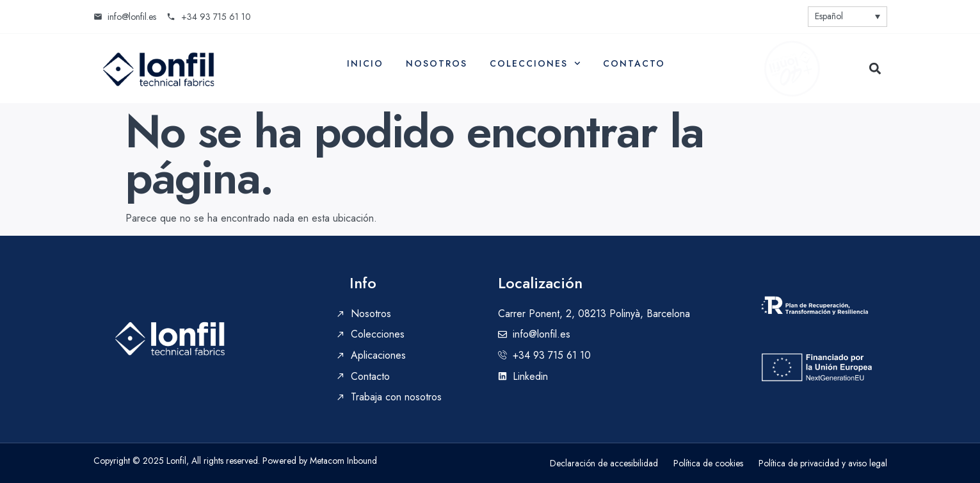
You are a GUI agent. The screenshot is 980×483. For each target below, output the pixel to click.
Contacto (634, 63)
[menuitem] (847, 17)
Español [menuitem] (829, 16)
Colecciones (535, 63)
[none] (847, 17)
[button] (875, 68)
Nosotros (437, 63)
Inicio (365, 63)
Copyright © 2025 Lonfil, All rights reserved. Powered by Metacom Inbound (235, 461)
